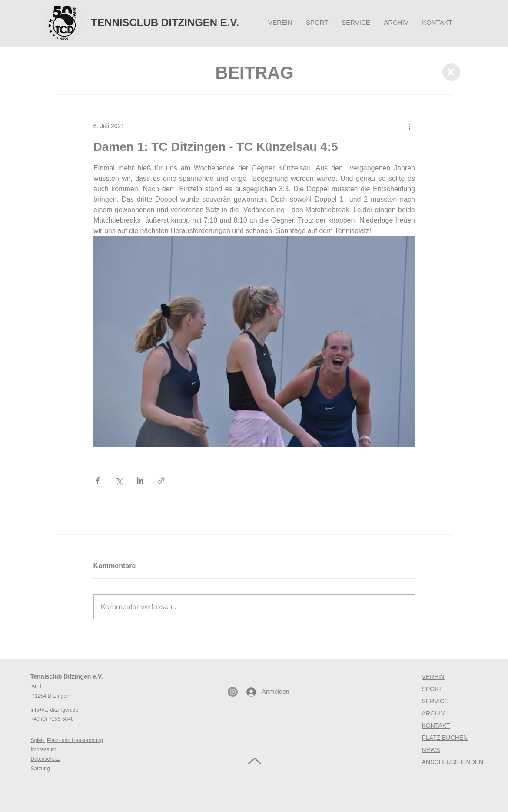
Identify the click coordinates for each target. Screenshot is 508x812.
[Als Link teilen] (161, 481)
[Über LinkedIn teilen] (140, 481)
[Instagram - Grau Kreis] (233, 692)
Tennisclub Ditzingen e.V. (67, 676)
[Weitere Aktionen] (410, 126)
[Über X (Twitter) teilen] (119, 481)
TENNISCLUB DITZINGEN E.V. (165, 22)
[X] (451, 72)
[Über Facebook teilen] (98, 481)
